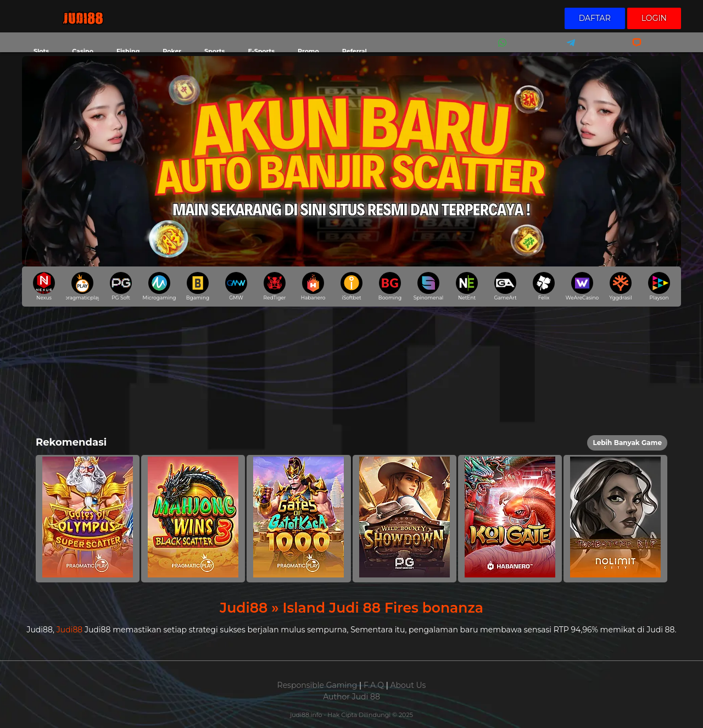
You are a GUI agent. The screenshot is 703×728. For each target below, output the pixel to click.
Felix (544, 286)
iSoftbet (351, 286)
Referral (355, 51)
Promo (308, 51)
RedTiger (275, 286)
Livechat (632, 50)
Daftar (595, 18)
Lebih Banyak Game (627, 443)
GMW (236, 286)
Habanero (313, 286)
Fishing (128, 51)
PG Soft (121, 286)
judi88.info (307, 715)
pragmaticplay (82, 286)
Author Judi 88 (351, 697)
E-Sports (261, 51)
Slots (41, 51)
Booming (390, 286)
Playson (659, 286)
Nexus (44, 286)
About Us (408, 685)
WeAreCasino (582, 286)
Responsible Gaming (317, 685)
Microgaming (159, 286)
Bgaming (198, 286)
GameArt (505, 286)
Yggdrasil (620, 286)
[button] (88, 519)
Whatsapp (500, 50)
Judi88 (70, 630)
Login (654, 18)
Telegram (567, 50)
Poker (172, 51)
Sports (214, 51)
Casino (83, 51)
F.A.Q (374, 685)
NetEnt (467, 286)
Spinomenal (429, 286)
